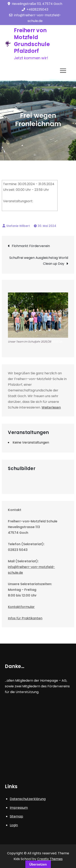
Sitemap (16, 816)
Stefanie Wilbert (18, 226)
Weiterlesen (51, 407)
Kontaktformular (21, 607)
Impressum (19, 808)
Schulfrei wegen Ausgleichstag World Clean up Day (39, 261)
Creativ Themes (50, 859)
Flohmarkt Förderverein (31, 246)
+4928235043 (35, 9)
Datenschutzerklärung (28, 799)
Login (14, 825)
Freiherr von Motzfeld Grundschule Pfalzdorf (32, 41)
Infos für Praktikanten (25, 618)
